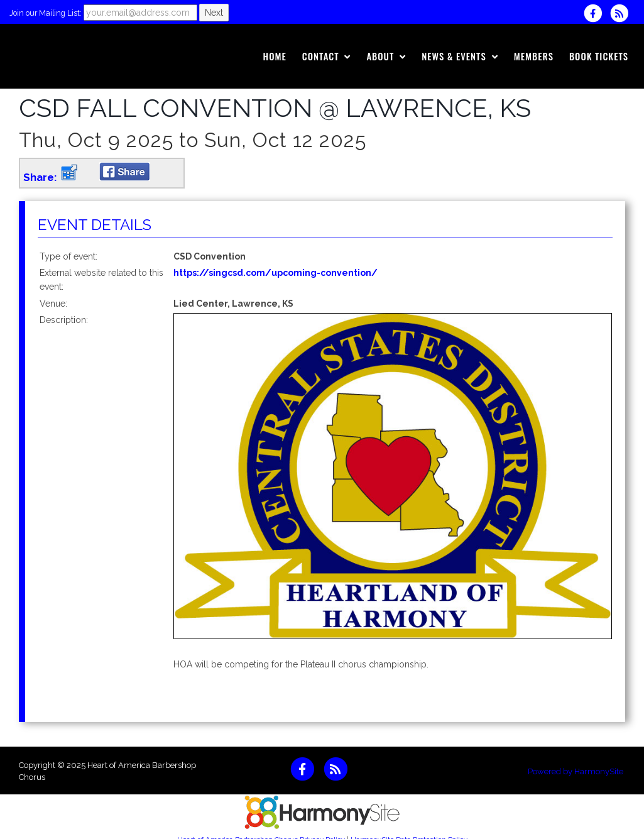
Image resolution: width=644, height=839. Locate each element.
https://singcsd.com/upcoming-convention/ (276, 273)
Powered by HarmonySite (576, 771)
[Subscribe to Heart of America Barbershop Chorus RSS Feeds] (622, 13)
